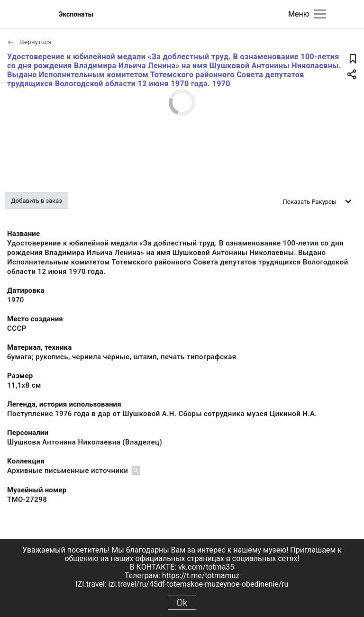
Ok (182, 603)
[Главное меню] (320, 14)
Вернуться (29, 42)
